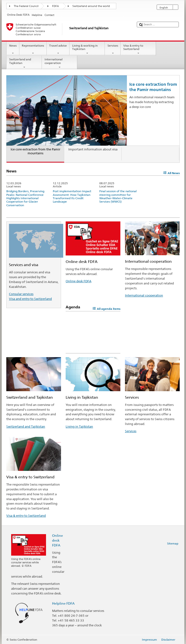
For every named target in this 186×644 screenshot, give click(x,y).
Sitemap (173, 543)
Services (113, 50)
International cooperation (60, 63)
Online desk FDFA (78, 281)
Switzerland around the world (91, 6)
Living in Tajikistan (79, 426)
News (13, 50)
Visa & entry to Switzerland (138, 50)
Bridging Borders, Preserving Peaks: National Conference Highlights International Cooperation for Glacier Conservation (25, 198)
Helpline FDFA (63, 603)
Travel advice (58, 50)
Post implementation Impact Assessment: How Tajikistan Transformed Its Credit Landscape (72, 196)
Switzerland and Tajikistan (24, 63)
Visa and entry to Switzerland (30, 299)
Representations (33, 50)
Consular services (21, 294)
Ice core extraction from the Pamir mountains (153, 87)
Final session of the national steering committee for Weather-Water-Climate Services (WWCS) (118, 196)
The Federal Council (26, 6)
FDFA (55, 6)
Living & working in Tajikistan (87, 50)
